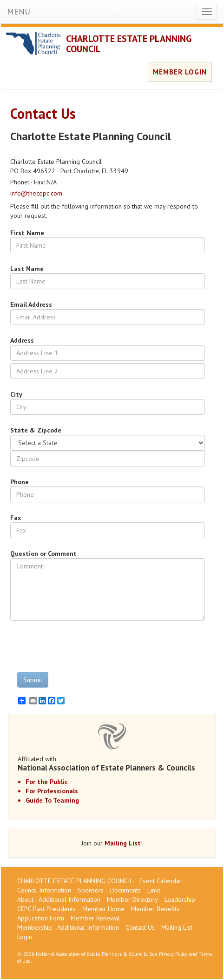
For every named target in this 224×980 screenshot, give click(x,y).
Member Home (103, 909)
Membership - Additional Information (68, 927)
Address (22, 340)
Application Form (41, 918)
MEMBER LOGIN (180, 72)
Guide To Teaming (52, 800)
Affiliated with (112, 764)
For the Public (47, 782)
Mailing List (123, 843)
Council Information (44, 890)
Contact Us (140, 927)
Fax (16, 518)
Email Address (31, 304)
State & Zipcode (36, 430)
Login (25, 937)
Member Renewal (95, 918)
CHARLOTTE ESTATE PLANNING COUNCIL (129, 44)
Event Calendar (161, 881)
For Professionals (52, 791)
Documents (125, 890)
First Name (27, 233)
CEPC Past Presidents (46, 909)
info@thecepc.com (36, 193)
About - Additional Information (59, 899)
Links (154, 890)
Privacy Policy (173, 954)
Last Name (27, 269)
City (16, 394)
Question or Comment (43, 554)
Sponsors (91, 890)
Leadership (180, 899)
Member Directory (132, 899)
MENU (19, 11)
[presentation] (81, 646)
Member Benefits (155, 909)
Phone (20, 482)
